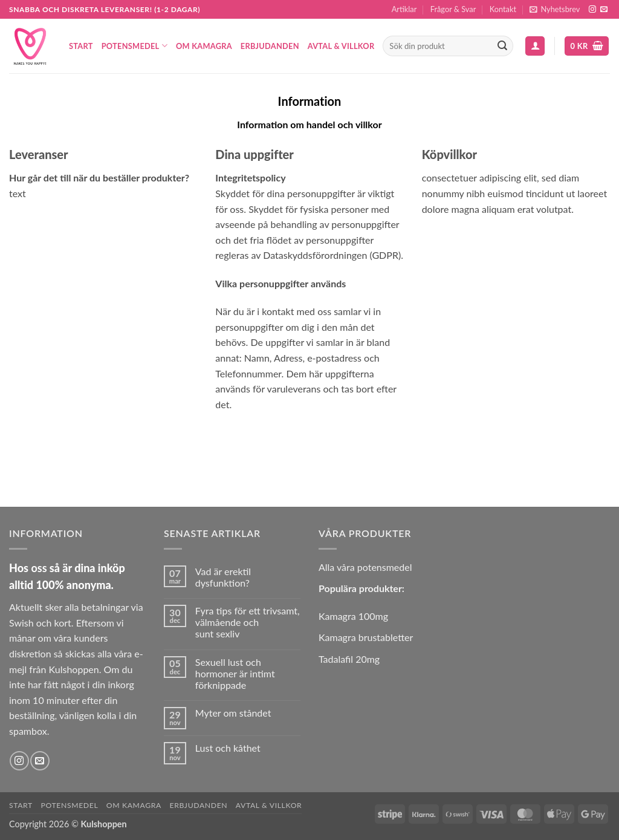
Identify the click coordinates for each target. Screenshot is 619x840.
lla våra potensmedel (369, 567)
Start (81, 46)
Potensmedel (134, 46)
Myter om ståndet (233, 713)
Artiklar (404, 9)
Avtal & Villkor (341, 46)
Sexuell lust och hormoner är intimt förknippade (235, 673)
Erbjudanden (270, 46)
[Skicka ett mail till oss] (604, 10)
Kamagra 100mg (353, 616)
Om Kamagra (204, 46)
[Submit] (502, 46)
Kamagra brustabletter (366, 637)
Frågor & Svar (453, 9)
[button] (555, 9)
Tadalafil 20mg (349, 659)
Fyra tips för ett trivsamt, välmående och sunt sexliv (248, 622)
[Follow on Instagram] (592, 10)
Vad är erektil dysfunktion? (223, 577)
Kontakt (503, 9)
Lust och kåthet (228, 748)
